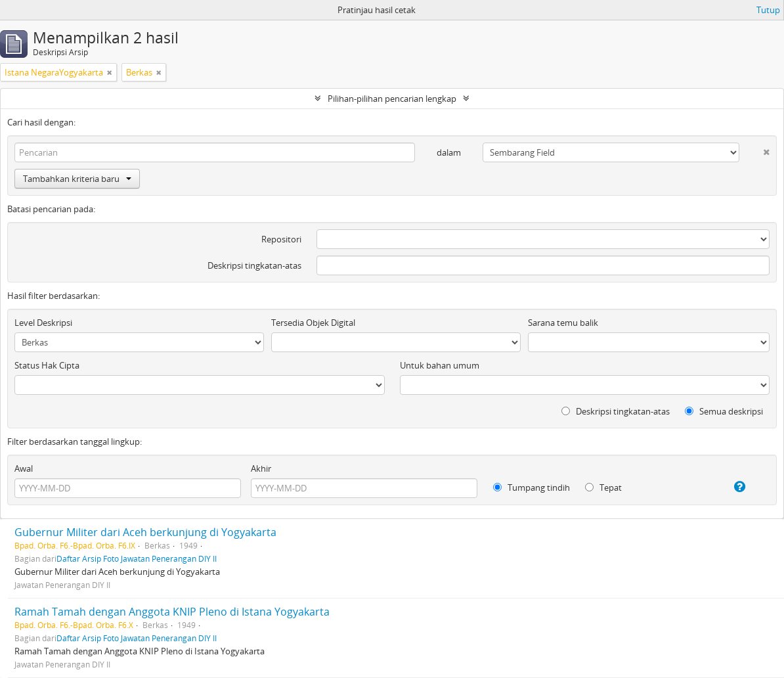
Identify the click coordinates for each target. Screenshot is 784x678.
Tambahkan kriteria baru (77, 179)
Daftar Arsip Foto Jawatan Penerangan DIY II (137, 558)
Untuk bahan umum (440, 365)
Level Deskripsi (43, 323)
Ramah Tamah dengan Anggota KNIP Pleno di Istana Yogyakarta (172, 612)
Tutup (768, 10)
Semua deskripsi (724, 411)
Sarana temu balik (563, 323)
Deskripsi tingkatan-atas (254, 265)
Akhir (261, 468)
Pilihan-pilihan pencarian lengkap (392, 99)
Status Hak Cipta (47, 365)
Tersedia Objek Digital (313, 323)
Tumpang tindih (532, 487)
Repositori (281, 239)
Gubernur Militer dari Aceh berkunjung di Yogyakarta (145, 532)
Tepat (603, 487)
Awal (24, 468)
